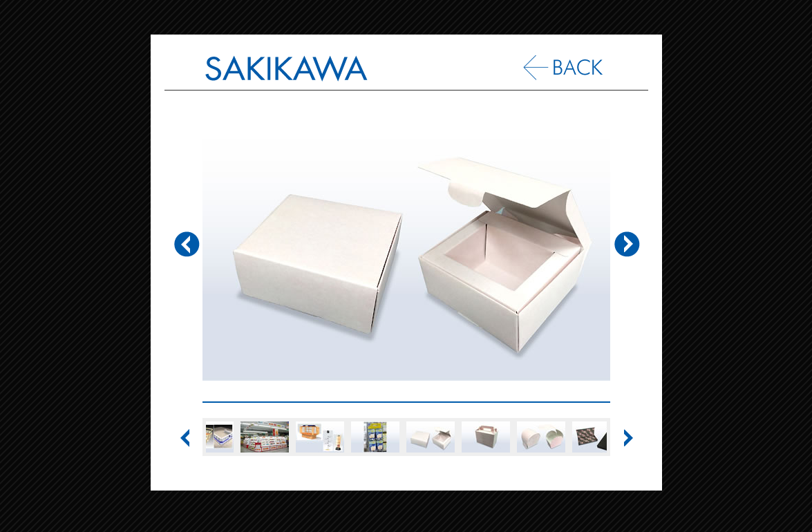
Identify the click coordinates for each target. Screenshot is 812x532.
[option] (406, 246)
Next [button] (624, 253)
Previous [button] (189, 253)
